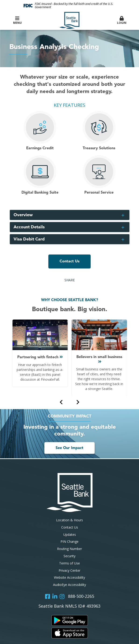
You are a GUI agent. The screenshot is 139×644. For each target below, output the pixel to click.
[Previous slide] (61, 402)
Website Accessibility (69, 577)
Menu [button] (17, 20)
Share (70, 280)
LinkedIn (55, 596)
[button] (122, 21)
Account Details (29, 227)
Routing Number (69, 549)
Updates (70, 534)
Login (122, 20)
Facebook (48, 596)
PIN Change (69, 541)
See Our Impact (69, 448)
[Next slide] (78, 402)
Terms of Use (69, 563)
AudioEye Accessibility (69, 585)
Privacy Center (69, 570)
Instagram (62, 596)
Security (69, 556)
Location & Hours (69, 520)
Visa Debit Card (29, 239)
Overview (23, 215)
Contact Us (69, 261)
